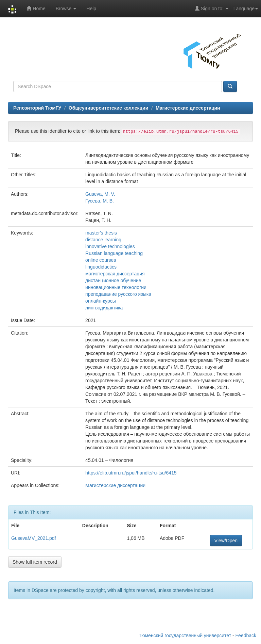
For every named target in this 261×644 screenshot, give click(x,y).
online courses (101, 260)
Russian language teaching (114, 253)
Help (91, 9)
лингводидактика (104, 308)
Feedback (246, 635)
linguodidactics (101, 267)
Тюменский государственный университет (185, 635)
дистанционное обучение (113, 280)
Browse (66, 9)
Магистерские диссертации (188, 108)
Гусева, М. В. (100, 201)
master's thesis (101, 233)
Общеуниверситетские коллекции (108, 108)
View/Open (226, 541)
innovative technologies (110, 246)
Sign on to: (212, 8)
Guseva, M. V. (100, 194)
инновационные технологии (116, 287)
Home (36, 8)
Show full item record (35, 562)
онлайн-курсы (101, 301)
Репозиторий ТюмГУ (37, 108)
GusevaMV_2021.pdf (34, 538)
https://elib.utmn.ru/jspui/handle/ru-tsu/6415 (131, 473)
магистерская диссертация (115, 274)
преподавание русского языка (118, 294)
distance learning (103, 240)
